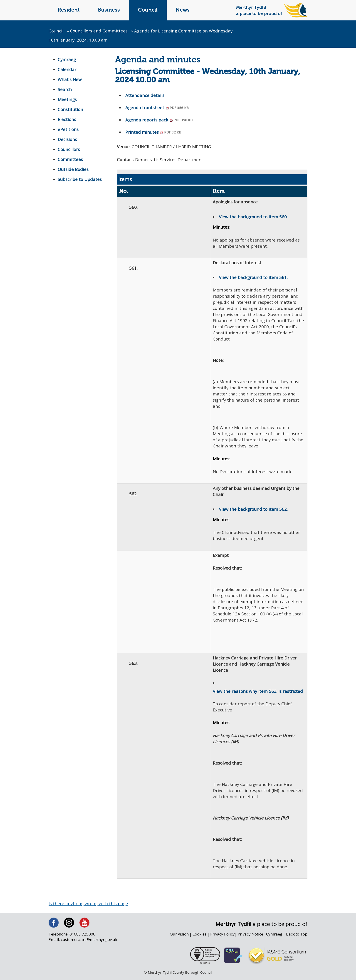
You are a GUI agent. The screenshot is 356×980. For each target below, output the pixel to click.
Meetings (67, 99)
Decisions (67, 139)
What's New (70, 79)
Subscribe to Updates (80, 179)
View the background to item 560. (253, 217)
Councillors (69, 149)
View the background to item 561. (253, 278)
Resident (69, 10)
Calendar (67, 69)
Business (109, 10)
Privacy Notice (250, 937)
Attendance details (145, 96)
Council (148, 10)
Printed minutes (154, 132)
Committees (70, 159)
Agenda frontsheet (157, 108)
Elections (67, 119)
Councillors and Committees (100, 31)
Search (65, 89)
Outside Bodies (73, 169)
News (183, 10)
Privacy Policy (222, 937)
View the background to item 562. (253, 511)
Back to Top (297, 937)
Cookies (198, 937)
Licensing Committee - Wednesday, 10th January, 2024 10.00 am (208, 76)
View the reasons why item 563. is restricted (258, 693)
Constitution (71, 109)
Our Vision (178, 937)
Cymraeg (67, 59)
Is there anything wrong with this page (89, 906)
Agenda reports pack (159, 120)
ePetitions (68, 129)
